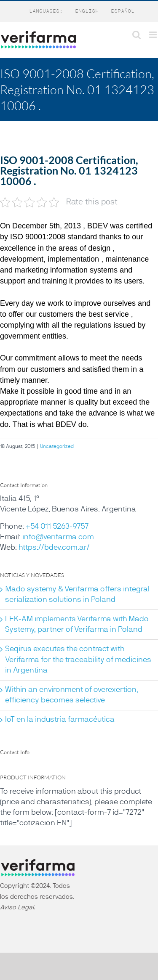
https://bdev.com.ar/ (54, 548)
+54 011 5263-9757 (57, 527)
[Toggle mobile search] (137, 35)
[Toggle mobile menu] (154, 35)
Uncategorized (57, 446)
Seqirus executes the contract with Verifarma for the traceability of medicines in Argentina (78, 660)
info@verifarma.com (58, 537)
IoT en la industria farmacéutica (60, 720)
